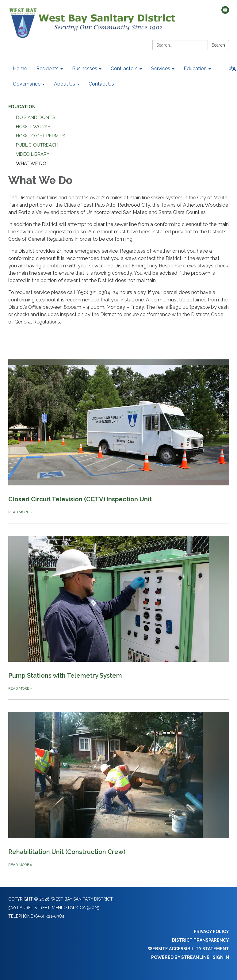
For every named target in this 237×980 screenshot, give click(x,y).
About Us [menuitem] (65, 84)
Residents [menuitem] (47, 69)
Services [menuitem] (161, 69)
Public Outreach (37, 145)
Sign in (221, 957)
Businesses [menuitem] (85, 69)
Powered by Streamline (180, 957)
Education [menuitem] (195, 69)
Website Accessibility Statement (188, 949)
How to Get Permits (40, 136)
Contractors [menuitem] (124, 69)
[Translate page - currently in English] (233, 69)
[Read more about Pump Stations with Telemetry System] (119, 607)
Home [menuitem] (20, 69)
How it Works (33, 127)
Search (218, 45)
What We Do (31, 163)
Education (22, 107)
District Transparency (201, 940)
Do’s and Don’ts (36, 117)
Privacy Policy (211, 932)
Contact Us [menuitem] (101, 84)
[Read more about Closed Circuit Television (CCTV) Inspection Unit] (119, 431)
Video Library (33, 154)
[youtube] (225, 12)
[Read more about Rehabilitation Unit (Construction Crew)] (119, 784)
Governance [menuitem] (27, 84)
